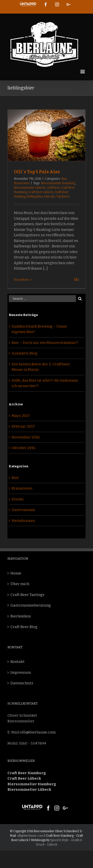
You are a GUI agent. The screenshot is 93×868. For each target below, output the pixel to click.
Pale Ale (49, 197)
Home (16, 573)
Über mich (20, 584)
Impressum (21, 672)
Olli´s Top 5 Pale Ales (37, 172)
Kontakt (17, 662)
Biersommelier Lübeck (30, 188)
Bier (64, 179)
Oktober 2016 (24, 448)
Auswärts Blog (25, 353)
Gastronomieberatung (31, 605)
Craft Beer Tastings (27, 595)
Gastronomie (23, 510)
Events (18, 499)
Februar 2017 (23, 426)
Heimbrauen (23, 521)
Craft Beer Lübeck (41, 192)
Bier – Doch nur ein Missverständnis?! (45, 343)
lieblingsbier (35, 197)
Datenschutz (22, 683)
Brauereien (22, 183)
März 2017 (21, 416)
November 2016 (26, 437)
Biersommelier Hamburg (58, 183)
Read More (21, 280)
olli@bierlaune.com (38, 732)
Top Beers (63, 197)
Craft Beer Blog (24, 627)
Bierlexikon (21, 616)
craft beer (53, 188)
